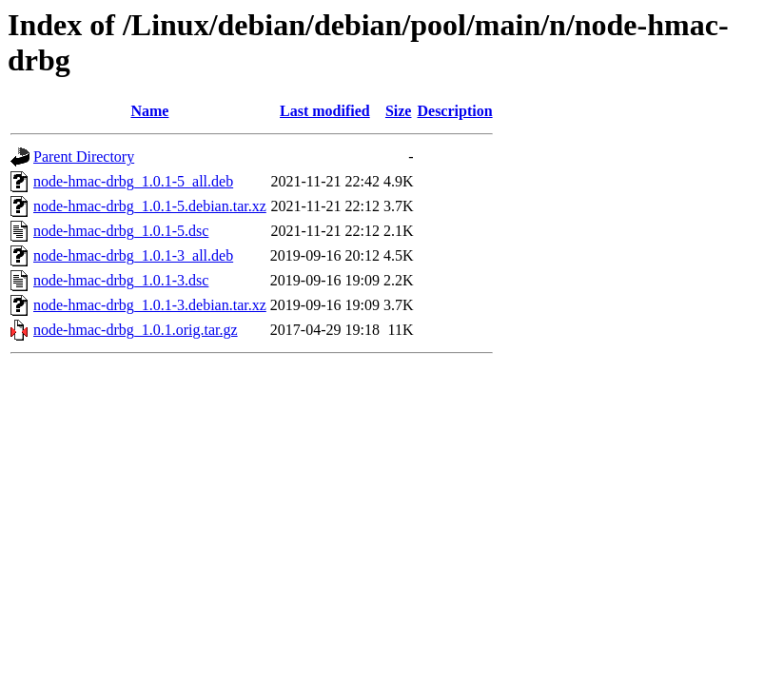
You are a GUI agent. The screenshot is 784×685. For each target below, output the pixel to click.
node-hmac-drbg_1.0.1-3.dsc (121, 280)
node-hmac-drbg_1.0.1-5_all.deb (133, 181)
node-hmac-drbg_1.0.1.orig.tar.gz (136, 330)
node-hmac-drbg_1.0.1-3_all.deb (133, 255)
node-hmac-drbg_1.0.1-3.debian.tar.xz (150, 305)
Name (149, 111)
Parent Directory (84, 157)
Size (399, 111)
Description (454, 111)
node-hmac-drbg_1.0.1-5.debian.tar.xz (150, 206)
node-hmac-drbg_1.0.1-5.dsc (121, 231)
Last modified (325, 111)
